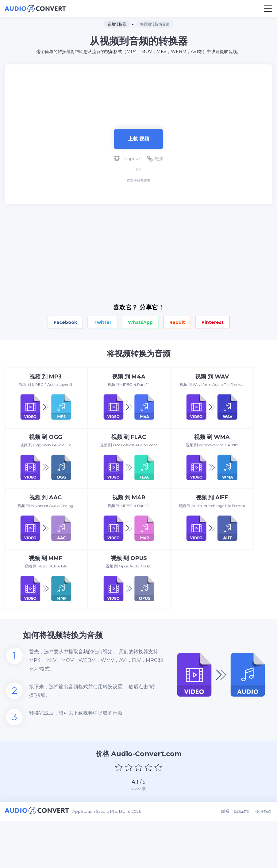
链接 (155, 159)
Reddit (177, 322)
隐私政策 (244, 859)
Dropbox (127, 159)
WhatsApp (140, 322)
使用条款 (264, 859)
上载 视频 (138, 139)
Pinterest (213, 322)
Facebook (65, 322)
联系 (227, 859)
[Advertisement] (139, 94)
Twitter (102, 322)
